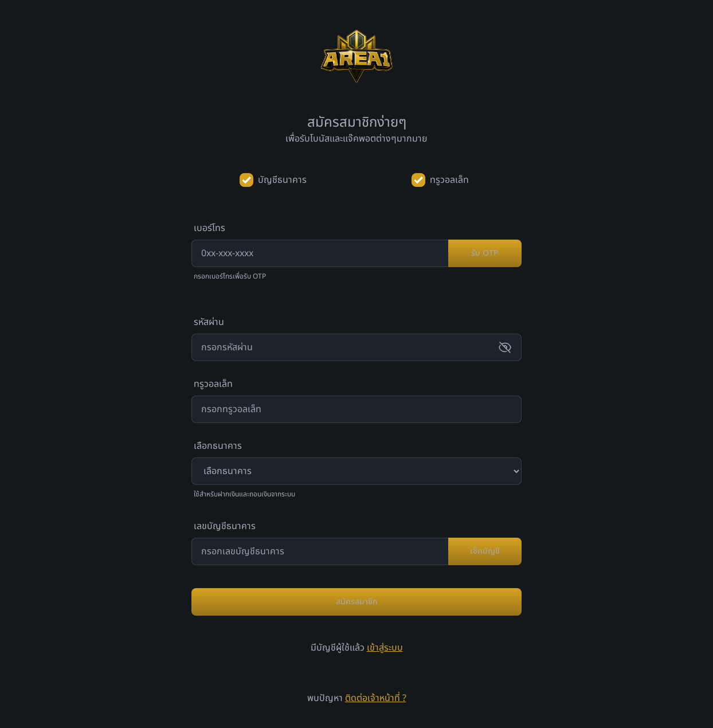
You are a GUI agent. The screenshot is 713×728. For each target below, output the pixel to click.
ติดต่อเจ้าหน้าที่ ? (376, 698)
